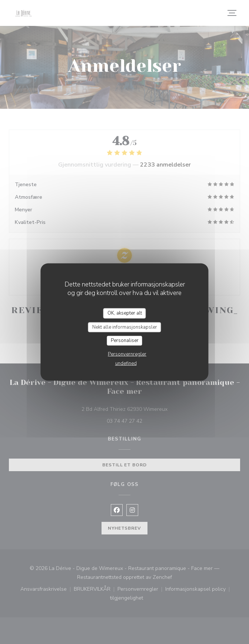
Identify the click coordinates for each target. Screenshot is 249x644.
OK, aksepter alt (125, 313)
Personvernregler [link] (127, 354)
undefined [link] (126, 363)
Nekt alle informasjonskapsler (125, 327)
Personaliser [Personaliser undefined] (125, 341)
